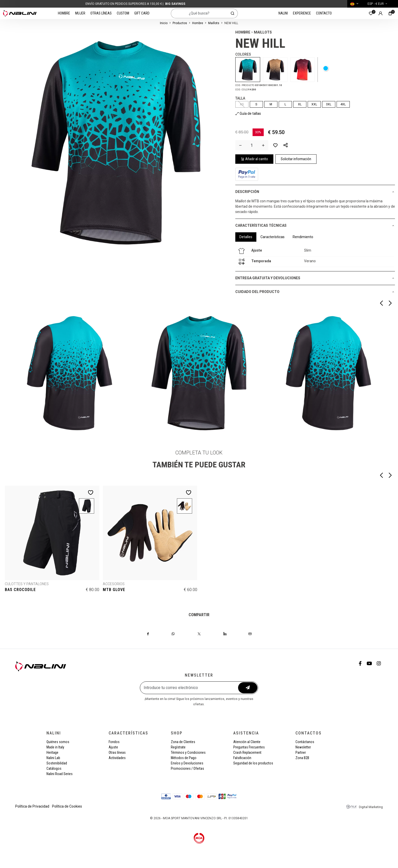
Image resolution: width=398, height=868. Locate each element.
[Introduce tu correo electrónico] (190, 688)
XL (300, 104)
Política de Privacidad (32, 806)
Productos (180, 23)
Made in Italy (55, 747)
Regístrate (178, 747)
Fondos (114, 742)
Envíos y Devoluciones (187, 763)
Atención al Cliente (247, 742)
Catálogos (54, 768)
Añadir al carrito (254, 159)
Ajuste (113, 747)
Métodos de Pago (184, 758)
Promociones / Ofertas (187, 768)
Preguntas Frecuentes (249, 747)
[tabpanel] (315, 256)
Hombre (64, 13)
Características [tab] (272, 237)
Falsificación (242, 758)
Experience (302, 13)
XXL (314, 104)
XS (242, 104)
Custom (123, 13)
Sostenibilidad (57, 763)
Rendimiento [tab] (303, 237)
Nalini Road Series (60, 774)
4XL (343, 104)
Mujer (80, 13)
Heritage (52, 752)
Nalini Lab (53, 758)
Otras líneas (101, 13)
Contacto (324, 13)
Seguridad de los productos (253, 763)
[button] (286, 145)
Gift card (142, 13)
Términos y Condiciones (188, 752)
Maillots (214, 23)
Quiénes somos (58, 742)
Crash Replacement (247, 752)
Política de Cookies (67, 806)
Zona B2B (302, 758)
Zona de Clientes (183, 742)
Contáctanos (305, 742)
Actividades (117, 758)
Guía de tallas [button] (248, 113)
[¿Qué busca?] (199, 13)
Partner (301, 752)
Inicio (164, 23)
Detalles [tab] (246, 237)
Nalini (283, 13)
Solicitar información (296, 159)
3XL (329, 104)
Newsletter (303, 747)
